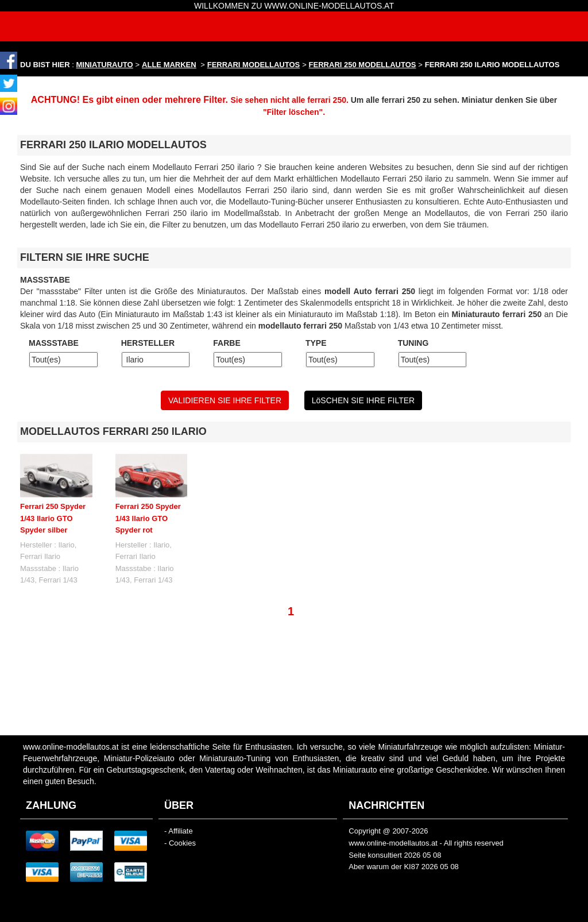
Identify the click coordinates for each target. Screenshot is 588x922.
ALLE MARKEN (169, 65)
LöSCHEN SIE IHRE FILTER (363, 400)
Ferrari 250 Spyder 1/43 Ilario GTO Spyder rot (148, 518)
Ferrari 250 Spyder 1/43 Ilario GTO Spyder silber (53, 518)
